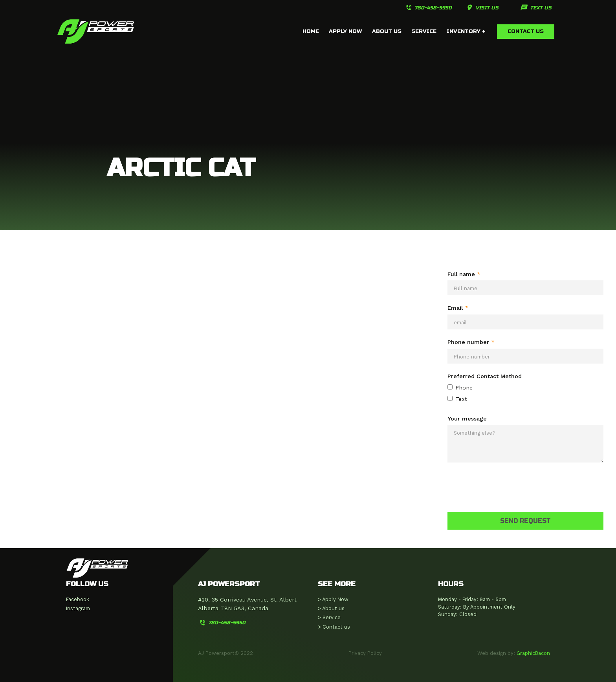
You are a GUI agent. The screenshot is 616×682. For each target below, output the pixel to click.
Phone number (471, 342)
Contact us (526, 31)
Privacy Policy (365, 653)
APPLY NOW (345, 31)
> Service (329, 617)
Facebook (78, 599)
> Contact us (334, 627)
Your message (467, 419)
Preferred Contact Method (485, 376)
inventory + (466, 31)
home (311, 31)
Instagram (78, 608)
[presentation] (507, 486)
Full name (464, 274)
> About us (331, 608)
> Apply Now (333, 599)
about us (387, 31)
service (424, 31)
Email (458, 308)
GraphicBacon (533, 653)
